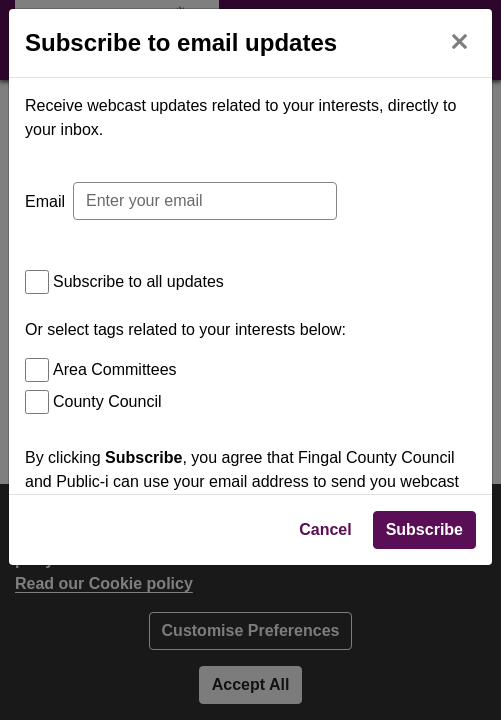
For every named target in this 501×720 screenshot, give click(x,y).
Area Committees (115, 369)
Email (45, 201)
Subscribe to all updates (138, 281)
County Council (107, 401)
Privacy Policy (107, 617)
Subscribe (424, 675)
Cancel (325, 675)
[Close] (459, 39)
